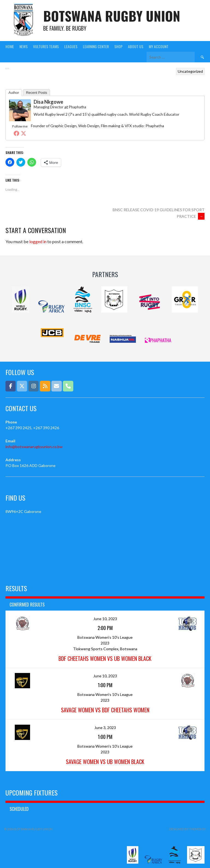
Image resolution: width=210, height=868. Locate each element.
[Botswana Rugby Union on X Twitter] (22, 386)
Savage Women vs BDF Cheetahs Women (105, 710)
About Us (136, 46)
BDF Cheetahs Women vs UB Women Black (105, 658)
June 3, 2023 (105, 728)
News (24, 46)
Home (10, 46)
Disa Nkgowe (48, 102)
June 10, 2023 (105, 619)
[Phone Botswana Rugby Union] (68, 386)
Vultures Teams (46, 46)
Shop (118, 46)
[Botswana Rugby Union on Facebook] (11, 386)
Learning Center (96, 46)
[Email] (56, 386)
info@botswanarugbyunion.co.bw (34, 447)
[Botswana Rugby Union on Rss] (45, 386)
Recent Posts (37, 93)
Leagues (71, 46)
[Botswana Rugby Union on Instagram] (33, 386)
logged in (38, 241)
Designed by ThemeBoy (188, 829)
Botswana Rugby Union (112, 16)
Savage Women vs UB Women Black (105, 762)
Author (14, 93)
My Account (159, 46)
